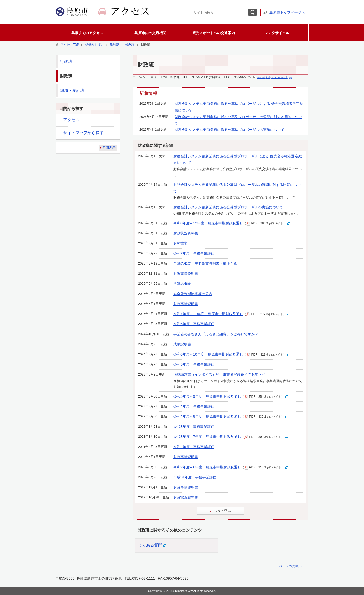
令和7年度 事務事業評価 (194, 253)
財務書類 (180, 243)
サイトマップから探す (83, 133)
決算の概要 (182, 284)
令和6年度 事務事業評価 (194, 324)
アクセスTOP (70, 45)
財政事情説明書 (186, 274)
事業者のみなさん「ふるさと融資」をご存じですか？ (216, 334)
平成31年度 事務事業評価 (195, 477)
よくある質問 (150, 545)
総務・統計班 (72, 90)
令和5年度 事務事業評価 (194, 364)
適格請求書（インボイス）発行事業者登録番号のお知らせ (219, 374)
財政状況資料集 (186, 233)
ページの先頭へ (291, 566)
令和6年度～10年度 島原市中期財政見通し (208, 354)
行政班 (66, 62)
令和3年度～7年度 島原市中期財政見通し (207, 437)
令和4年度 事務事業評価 (194, 406)
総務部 (115, 45)
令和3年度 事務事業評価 (194, 427)
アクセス (71, 120)
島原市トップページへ (287, 12)
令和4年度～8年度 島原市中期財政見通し (207, 416)
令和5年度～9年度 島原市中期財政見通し (207, 396)
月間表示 (109, 148)
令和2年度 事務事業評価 (194, 447)
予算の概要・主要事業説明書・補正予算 (205, 263)
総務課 (130, 45)
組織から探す (95, 45)
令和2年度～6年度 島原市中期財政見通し (207, 467)
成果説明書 (182, 344)
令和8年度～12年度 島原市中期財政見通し (208, 223)
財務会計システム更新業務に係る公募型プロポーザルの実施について (230, 130)
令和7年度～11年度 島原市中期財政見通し (208, 314)
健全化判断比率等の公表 (193, 294)
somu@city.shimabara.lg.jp (274, 77)
